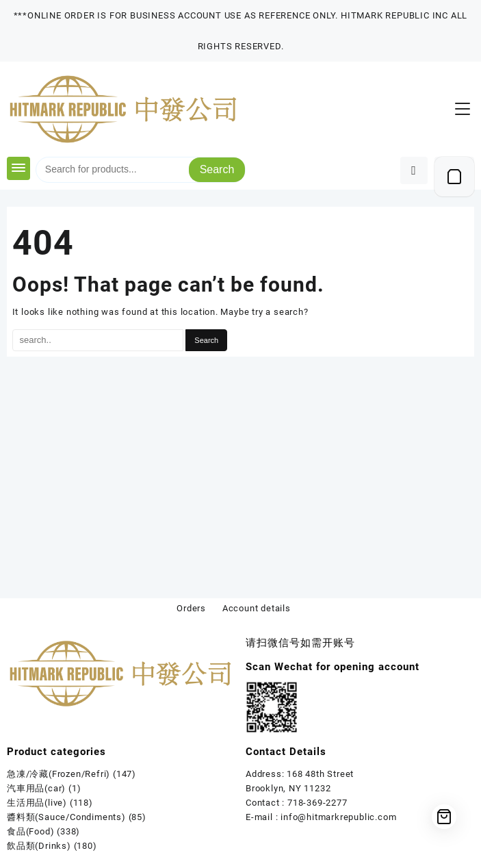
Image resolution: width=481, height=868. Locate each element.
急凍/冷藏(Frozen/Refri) (58, 774)
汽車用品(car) (36, 788)
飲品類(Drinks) (39, 846)
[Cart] (454, 177)
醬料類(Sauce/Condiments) (66, 817)
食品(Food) (30, 831)
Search (217, 169)
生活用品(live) (37, 803)
